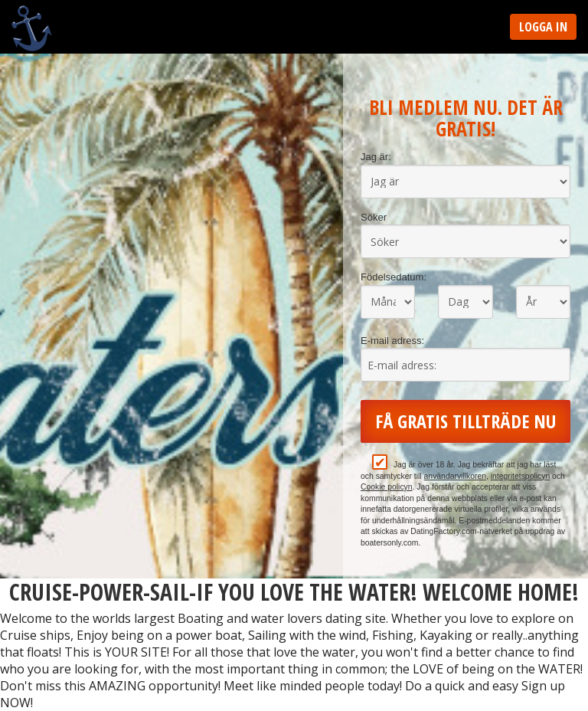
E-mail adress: (392, 341)
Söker (374, 217)
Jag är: (376, 157)
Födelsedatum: (394, 277)
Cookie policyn (387, 487)
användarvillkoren (455, 476)
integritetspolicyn (520, 476)
